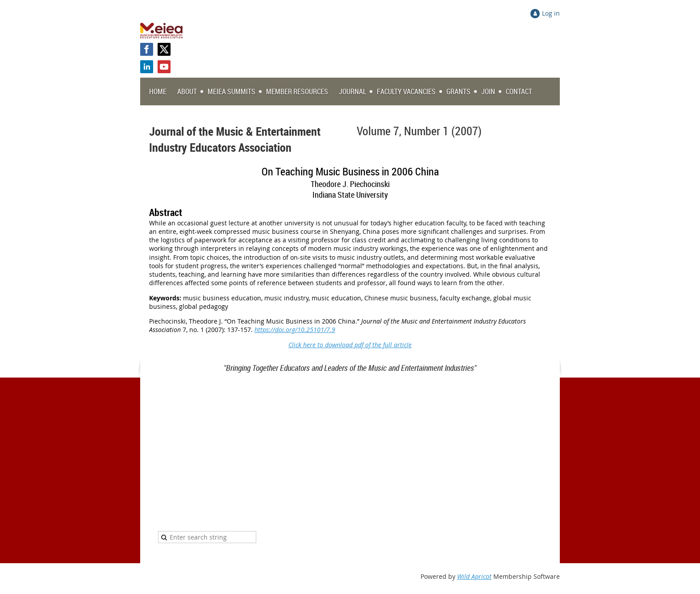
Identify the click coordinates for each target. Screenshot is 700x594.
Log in (551, 13)
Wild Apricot (474, 576)
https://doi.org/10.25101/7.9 (295, 330)
